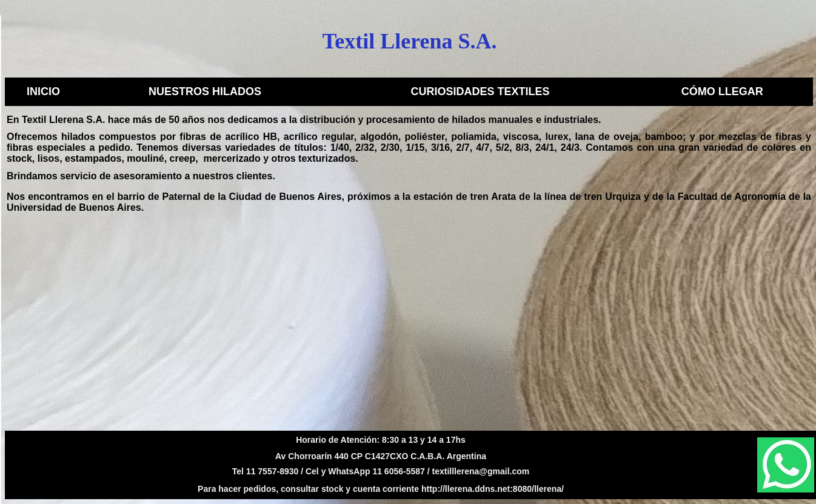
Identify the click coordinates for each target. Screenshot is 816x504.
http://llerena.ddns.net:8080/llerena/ (493, 489)
